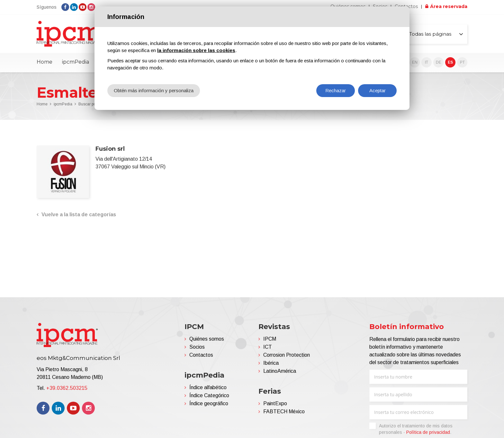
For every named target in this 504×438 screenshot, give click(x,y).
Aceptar (378, 90)
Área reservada (449, 6)
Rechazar (336, 90)
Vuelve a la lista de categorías (79, 215)
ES (450, 62)
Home (45, 62)
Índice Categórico (209, 395)
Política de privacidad (428, 432)
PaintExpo (275, 403)
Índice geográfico (209, 403)
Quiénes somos (207, 339)
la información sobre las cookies (196, 50)
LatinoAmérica (280, 371)
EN (415, 62)
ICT (268, 347)
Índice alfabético (208, 387)
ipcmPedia (76, 62)
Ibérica (271, 363)
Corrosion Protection (287, 355)
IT (427, 62)
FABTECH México (284, 411)
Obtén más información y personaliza (154, 90)
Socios (197, 347)
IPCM (270, 339)
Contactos (201, 355)
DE (439, 62)
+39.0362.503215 (67, 388)
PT (462, 62)
